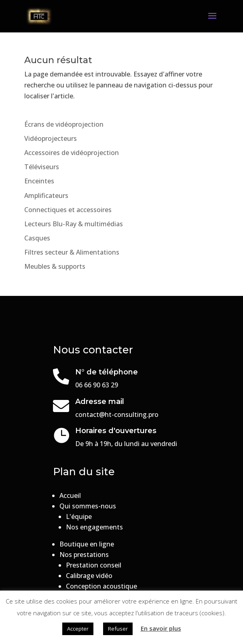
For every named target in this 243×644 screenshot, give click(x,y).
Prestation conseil (94, 565)
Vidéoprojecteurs (51, 138)
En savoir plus (161, 628)
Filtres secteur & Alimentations (72, 252)
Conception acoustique (101, 586)
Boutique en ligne (87, 544)
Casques (37, 238)
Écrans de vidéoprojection (64, 124)
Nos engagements (94, 527)
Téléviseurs (42, 167)
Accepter (78, 629)
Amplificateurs (46, 196)
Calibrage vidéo (89, 576)
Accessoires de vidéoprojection (72, 153)
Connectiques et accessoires (68, 210)
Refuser (118, 629)
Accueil (70, 495)
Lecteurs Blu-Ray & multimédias (74, 224)
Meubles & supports (55, 266)
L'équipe (79, 516)
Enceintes (39, 181)
